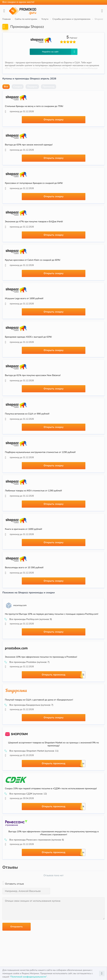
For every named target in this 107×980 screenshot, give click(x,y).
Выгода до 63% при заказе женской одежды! (29, 145)
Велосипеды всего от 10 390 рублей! (24, 568)
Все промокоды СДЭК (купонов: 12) (26, 794)
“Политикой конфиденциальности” (28, 977)
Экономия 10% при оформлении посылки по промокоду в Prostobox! (41, 657)
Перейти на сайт (60, 52)
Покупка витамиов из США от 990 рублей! (27, 414)
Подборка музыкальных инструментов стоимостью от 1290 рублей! (40, 452)
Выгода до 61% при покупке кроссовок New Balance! (33, 375)
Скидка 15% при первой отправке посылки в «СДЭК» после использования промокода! (51, 789)
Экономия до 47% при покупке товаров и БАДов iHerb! (34, 222)
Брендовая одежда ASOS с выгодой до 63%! (28, 337)
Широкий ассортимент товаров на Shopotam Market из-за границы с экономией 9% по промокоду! (53, 744)
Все (6, 87)
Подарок (32, 87)
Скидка (18, 87)
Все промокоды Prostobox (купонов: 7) (27, 662)
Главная (7, 19)
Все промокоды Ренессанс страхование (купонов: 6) (34, 840)
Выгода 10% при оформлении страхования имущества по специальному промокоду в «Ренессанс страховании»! (53, 833)
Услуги (45, 19)
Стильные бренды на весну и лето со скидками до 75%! (34, 106)
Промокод (48, 87)
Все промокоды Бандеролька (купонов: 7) (29, 705)
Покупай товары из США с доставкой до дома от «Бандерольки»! (39, 700)
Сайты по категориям (26, 19)
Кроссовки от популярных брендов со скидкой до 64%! (34, 183)
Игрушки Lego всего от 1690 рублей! (24, 298)
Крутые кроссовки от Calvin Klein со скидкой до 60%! (33, 260)
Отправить (17, 927)
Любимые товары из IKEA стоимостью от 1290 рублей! (33, 491)
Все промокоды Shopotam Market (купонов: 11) (32, 751)
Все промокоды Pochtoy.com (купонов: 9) (28, 619)
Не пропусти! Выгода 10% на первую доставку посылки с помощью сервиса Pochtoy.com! (52, 614)
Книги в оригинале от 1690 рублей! (23, 529)
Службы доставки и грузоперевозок (71, 19)
